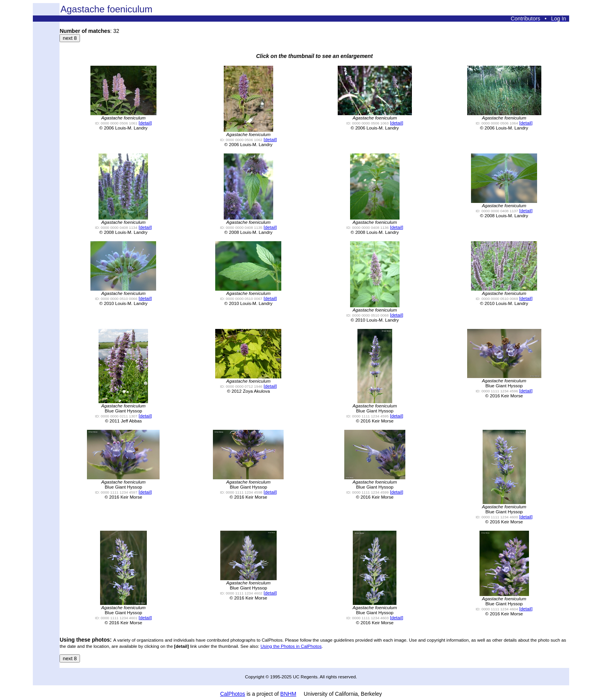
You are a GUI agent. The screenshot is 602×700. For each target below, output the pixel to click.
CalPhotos (233, 694)
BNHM (288, 694)
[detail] (145, 123)
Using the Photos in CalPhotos (291, 646)
